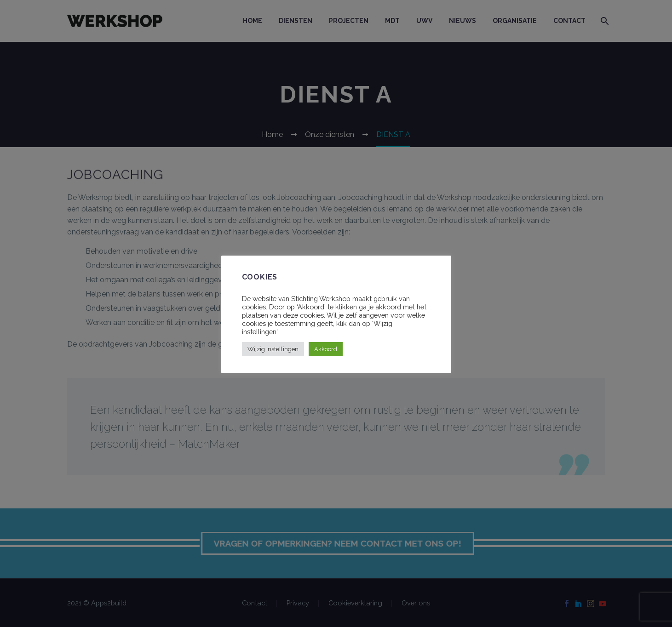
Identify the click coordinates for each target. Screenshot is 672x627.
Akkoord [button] (326, 349)
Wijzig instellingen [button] (273, 349)
